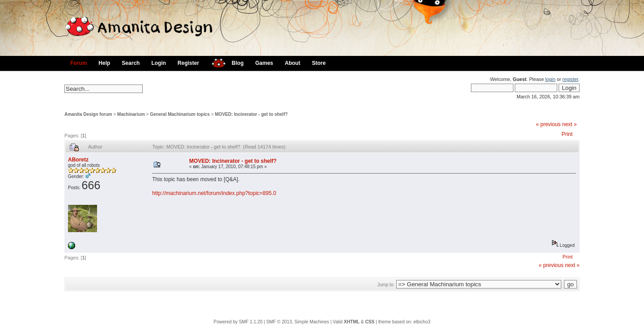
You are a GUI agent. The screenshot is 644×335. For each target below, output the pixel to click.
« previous (548, 124)
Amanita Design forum (88, 114)
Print (567, 134)
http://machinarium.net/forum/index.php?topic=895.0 (214, 193)
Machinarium (131, 114)
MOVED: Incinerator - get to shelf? (252, 114)
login (550, 79)
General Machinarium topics (180, 114)
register (570, 79)
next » (570, 124)
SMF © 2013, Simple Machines (298, 322)
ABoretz (78, 160)
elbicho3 (422, 322)
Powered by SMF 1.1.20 (238, 322)
